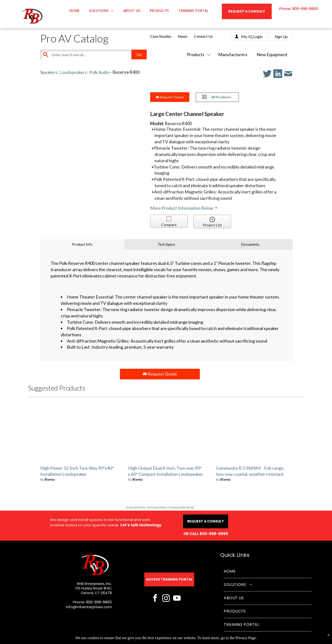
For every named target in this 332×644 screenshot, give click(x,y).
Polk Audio (99, 72)
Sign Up (281, 36)
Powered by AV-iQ (182, 507)
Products (198, 54)
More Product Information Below (184, 208)
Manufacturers (233, 54)
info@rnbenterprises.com (89, 607)
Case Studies (161, 36)
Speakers (49, 72)
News (183, 36)
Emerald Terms (136, 507)
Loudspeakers (73, 72)
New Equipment (272, 54)
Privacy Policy (158, 507)
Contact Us (203, 36)
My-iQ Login (252, 36)
